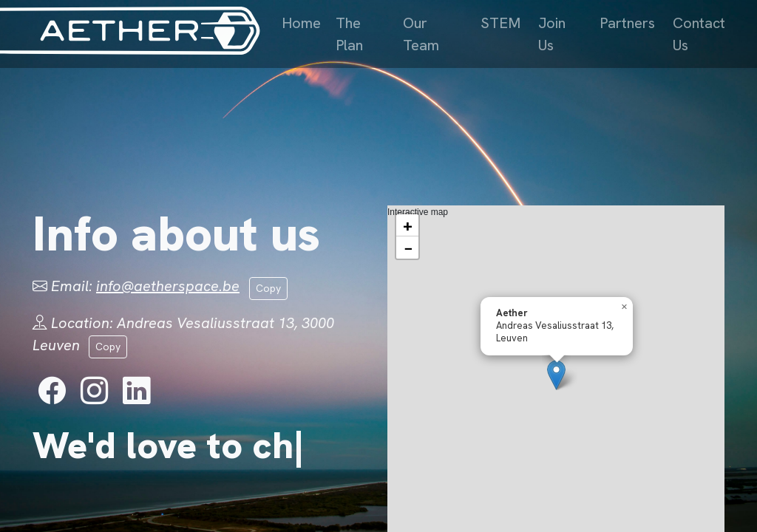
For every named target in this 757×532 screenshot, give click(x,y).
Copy (268, 288)
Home (301, 23)
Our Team (421, 34)
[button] (556, 375)
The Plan (349, 34)
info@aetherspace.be (168, 286)
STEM (500, 23)
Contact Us (699, 34)
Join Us (552, 34)
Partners (627, 23)
